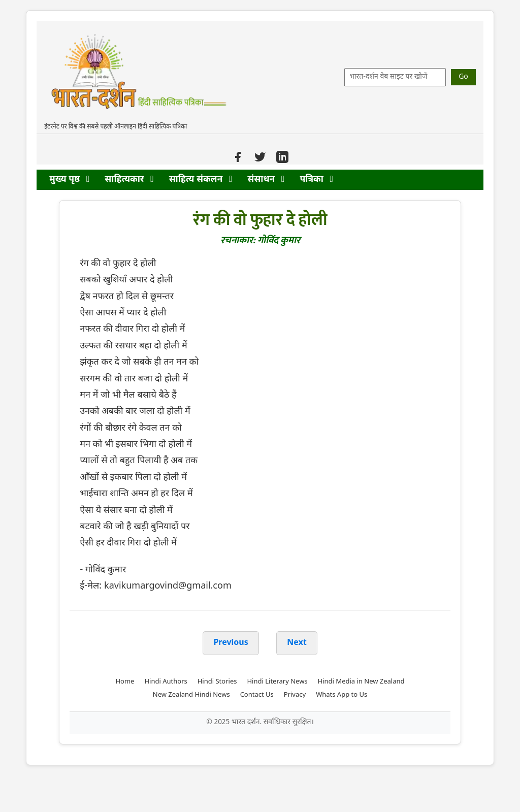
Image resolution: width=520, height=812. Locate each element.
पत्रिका (316, 180)
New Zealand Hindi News (191, 695)
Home (125, 682)
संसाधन (266, 180)
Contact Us (257, 695)
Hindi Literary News (277, 682)
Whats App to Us (342, 695)
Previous (231, 643)
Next (297, 643)
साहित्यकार (129, 180)
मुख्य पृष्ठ (69, 180)
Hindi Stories (217, 682)
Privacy (295, 695)
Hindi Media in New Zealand (361, 682)
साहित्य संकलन (201, 180)
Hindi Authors (166, 682)
